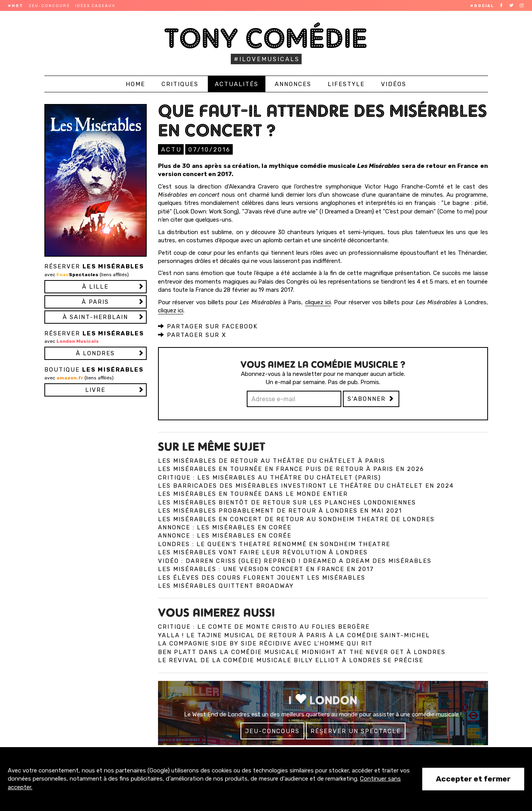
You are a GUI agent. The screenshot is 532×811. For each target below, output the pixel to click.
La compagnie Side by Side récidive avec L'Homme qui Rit (265, 643)
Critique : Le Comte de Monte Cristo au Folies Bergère (264, 626)
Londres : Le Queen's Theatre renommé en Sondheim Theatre (274, 544)
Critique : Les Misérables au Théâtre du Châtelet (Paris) (270, 477)
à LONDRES (95, 353)
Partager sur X (192, 335)
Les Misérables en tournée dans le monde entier (253, 494)
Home (135, 84)
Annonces (293, 84)
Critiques (180, 84)
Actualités (237, 84)
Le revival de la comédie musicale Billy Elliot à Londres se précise (291, 660)
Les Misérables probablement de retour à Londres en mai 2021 (280, 510)
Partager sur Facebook (208, 326)
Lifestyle (346, 84)
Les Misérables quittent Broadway (226, 585)
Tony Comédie (266, 38)
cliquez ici (318, 302)
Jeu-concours (49, 6)
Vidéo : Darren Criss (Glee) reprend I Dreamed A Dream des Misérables (295, 561)
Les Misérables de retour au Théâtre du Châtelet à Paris (272, 460)
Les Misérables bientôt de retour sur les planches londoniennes (287, 502)
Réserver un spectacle (356, 731)
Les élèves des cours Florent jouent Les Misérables (262, 577)
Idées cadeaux (95, 6)
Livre (95, 390)
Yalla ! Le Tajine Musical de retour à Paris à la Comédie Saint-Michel (294, 635)
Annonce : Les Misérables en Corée (225, 527)
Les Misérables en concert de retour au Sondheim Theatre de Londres (296, 519)
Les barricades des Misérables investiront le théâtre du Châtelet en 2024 (306, 485)
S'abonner (371, 398)
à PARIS (95, 302)
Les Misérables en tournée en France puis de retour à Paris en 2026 (291, 469)
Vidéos (394, 84)
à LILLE (95, 287)
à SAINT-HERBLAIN (95, 317)
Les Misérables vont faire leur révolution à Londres (263, 552)
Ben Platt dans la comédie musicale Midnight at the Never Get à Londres (302, 652)
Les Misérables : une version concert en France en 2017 (266, 569)
